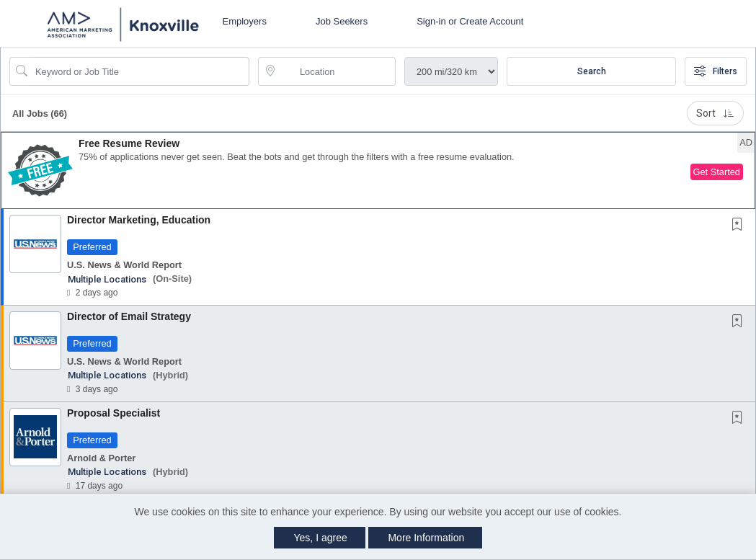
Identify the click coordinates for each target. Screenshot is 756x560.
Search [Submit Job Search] (592, 71)
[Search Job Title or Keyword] (139, 71)
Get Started (717, 172)
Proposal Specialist (114, 413)
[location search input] (337, 71)
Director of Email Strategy (129, 316)
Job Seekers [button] (342, 21)
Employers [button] (245, 21)
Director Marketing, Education (139, 220)
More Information (426, 538)
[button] (378, 170)
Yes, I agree (321, 538)
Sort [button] (715, 113)
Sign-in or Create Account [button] (470, 21)
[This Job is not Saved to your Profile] (740, 226)
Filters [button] (716, 71)
